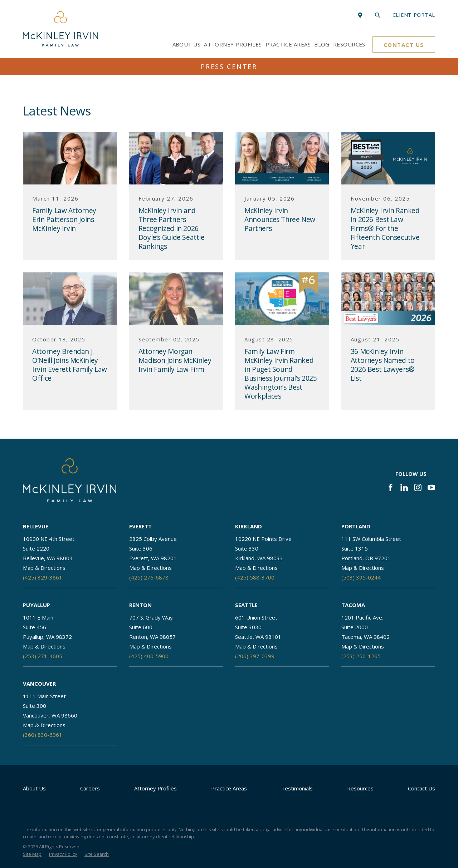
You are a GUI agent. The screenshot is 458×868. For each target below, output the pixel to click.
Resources (360, 788)
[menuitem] (32, 855)
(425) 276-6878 (149, 577)
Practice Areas (229, 788)
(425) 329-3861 (43, 577)
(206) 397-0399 (255, 656)
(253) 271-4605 (43, 656)
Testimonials (297, 788)
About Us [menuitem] (187, 44)
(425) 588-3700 (255, 577)
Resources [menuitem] (349, 44)
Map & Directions (44, 568)
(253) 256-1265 (361, 656)
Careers (90, 788)
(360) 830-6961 (43, 735)
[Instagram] (418, 487)
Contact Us (404, 45)
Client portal (414, 15)
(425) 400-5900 (149, 656)
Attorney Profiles (155, 788)
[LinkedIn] (404, 487)
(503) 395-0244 (361, 577)
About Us (34, 788)
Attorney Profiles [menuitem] (233, 44)
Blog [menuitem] (322, 44)
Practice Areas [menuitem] (288, 44)
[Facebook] (391, 487)
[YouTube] (431, 487)
